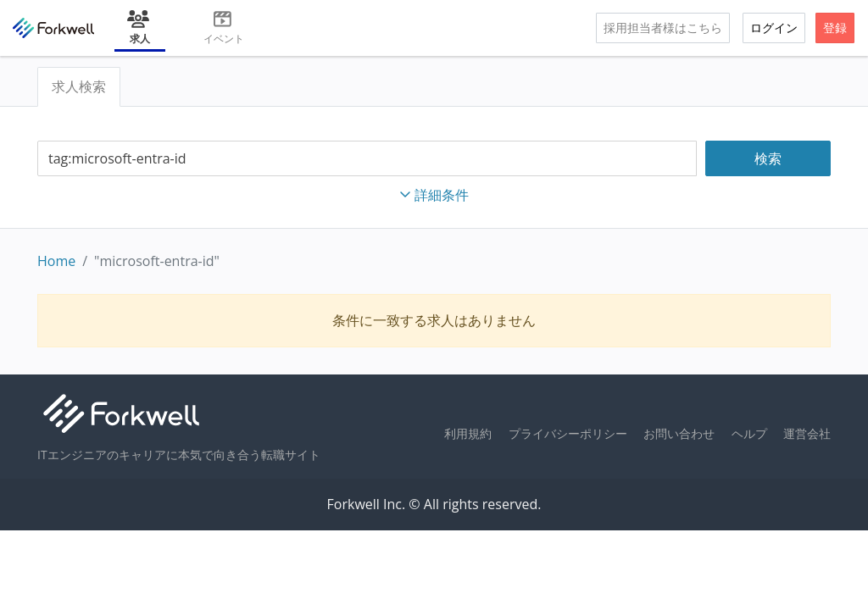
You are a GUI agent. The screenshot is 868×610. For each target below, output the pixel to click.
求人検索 (79, 86)
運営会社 (807, 433)
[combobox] (367, 159)
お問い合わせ (679, 433)
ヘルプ (749, 433)
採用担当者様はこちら (663, 28)
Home (56, 261)
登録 (835, 28)
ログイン (774, 28)
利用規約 (468, 433)
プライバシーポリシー (568, 433)
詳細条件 (434, 195)
